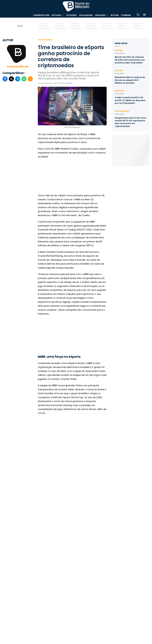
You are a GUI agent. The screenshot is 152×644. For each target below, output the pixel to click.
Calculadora (86, 15)
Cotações (71, 15)
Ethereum (126, 15)
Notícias (56, 15)
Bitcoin (115, 15)
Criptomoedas (45, 40)
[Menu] (144, 15)
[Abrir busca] (138, 15)
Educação (100, 15)
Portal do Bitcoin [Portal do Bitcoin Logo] (76, 6)
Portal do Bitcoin (18, 67)
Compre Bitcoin (41, 15)
